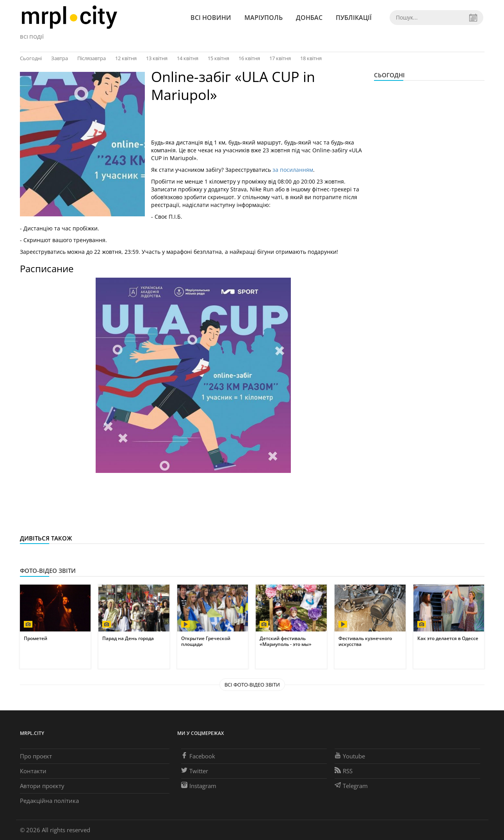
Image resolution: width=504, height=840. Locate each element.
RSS (344, 771)
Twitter (195, 771)
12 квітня (126, 58)
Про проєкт (36, 756)
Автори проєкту (42, 786)
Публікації (354, 18)
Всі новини (211, 18)
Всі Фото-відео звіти (252, 685)
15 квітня (218, 58)
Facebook (198, 756)
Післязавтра (92, 58)
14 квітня (188, 58)
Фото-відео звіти (48, 571)
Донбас (309, 18)
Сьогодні (31, 58)
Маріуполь (264, 18)
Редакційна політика (49, 801)
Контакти (33, 771)
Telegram (351, 786)
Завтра (60, 58)
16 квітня (249, 58)
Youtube (350, 756)
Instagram (199, 786)
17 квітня (280, 58)
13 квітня (157, 58)
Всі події (32, 37)
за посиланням (292, 170)
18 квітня (311, 58)
